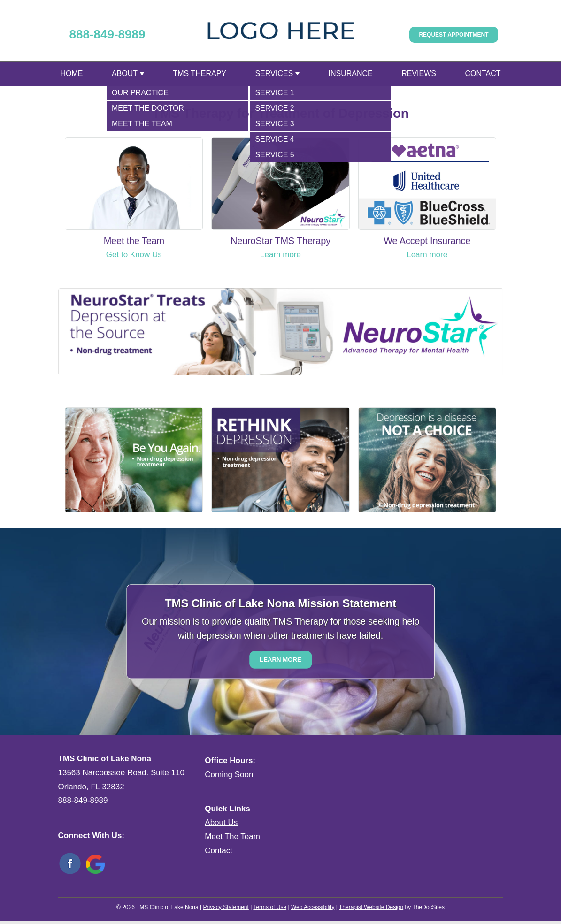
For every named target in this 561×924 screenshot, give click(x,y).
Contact (483, 73)
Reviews (419, 73)
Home (72, 73)
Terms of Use (270, 907)
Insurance (351, 73)
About (125, 73)
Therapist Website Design (371, 907)
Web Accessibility (313, 907)
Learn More (280, 660)
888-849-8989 (108, 34)
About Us (221, 822)
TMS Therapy (200, 73)
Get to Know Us (134, 255)
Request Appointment (453, 35)
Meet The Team (232, 836)
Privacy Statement (226, 907)
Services (274, 73)
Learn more (280, 255)
